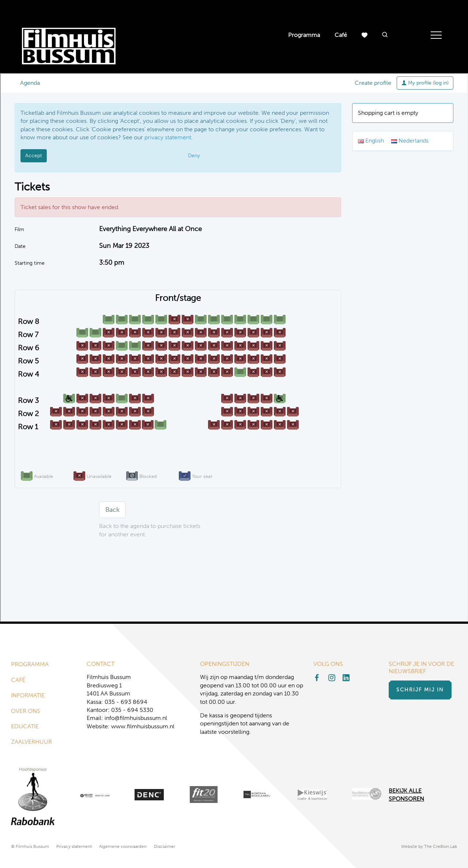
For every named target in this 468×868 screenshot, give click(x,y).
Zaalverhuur (31, 742)
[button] (385, 35)
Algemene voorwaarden (123, 846)
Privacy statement (74, 846)
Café (341, 35)
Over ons (26, 711)
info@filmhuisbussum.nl (136, 718)
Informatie (28, 695)
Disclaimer (165, 846)
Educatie (25, 726)
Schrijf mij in (420, 690)
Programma (304, 35)
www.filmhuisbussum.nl (143, 726)
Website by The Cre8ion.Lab (429, 846)
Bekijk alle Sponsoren (406, 795)
